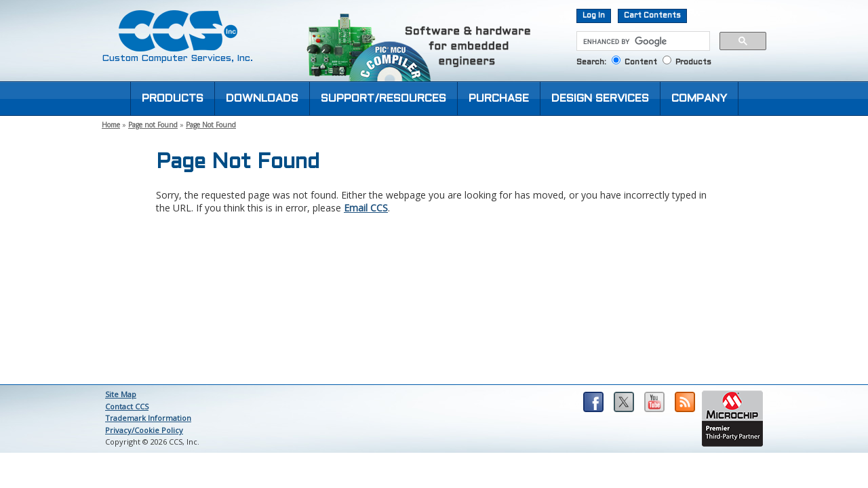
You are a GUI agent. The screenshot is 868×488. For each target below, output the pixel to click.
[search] (642, 41)
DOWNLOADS (262, 99)
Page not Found (153, 125)
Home (111, 125)
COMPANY (699, 99)
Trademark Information (148, 418)
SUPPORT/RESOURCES (383, 99)
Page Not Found (211, 125)
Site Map (121, 394)
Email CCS (366, 208)
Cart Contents (652, 16)
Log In (594, 16)
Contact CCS (127, 406)
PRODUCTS (173, 99)
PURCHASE (499, 99)
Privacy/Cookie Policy (144, 430)
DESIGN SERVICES (600, 99)
